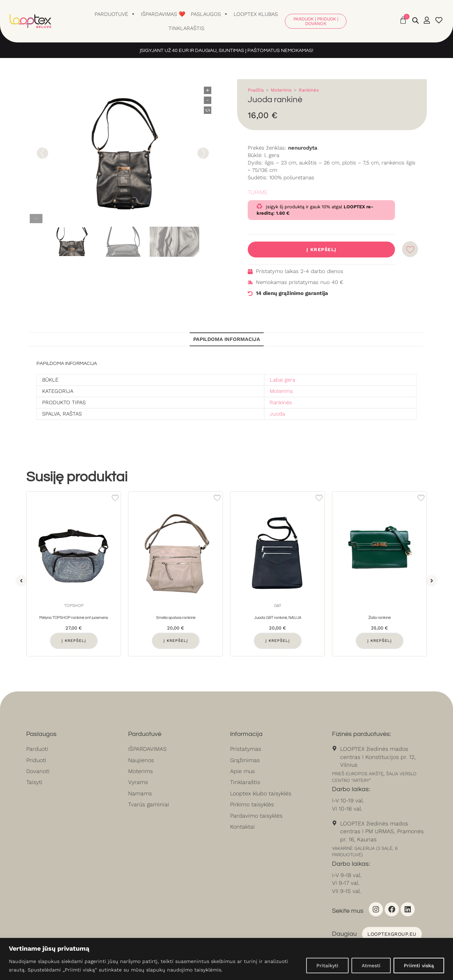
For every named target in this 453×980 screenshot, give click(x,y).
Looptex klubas (256, 14)
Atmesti (371, 965)
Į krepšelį (321, 250)
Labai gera (282, 380)
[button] (21, 581)
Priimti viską (419, 965)
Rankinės (309, 90)
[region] (226, 959)
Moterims (281, 90)
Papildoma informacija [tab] (227, 339)
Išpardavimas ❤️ (163, 14)
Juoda (277, 414)
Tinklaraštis (186, 28)
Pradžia (256, 90)
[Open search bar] (415, 21)
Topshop (74, 605)
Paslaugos (210, 14)
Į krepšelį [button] (74, 641)
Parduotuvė (115, 14)
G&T (278, 605)
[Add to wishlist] (410, 249)
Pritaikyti (327, 965)
